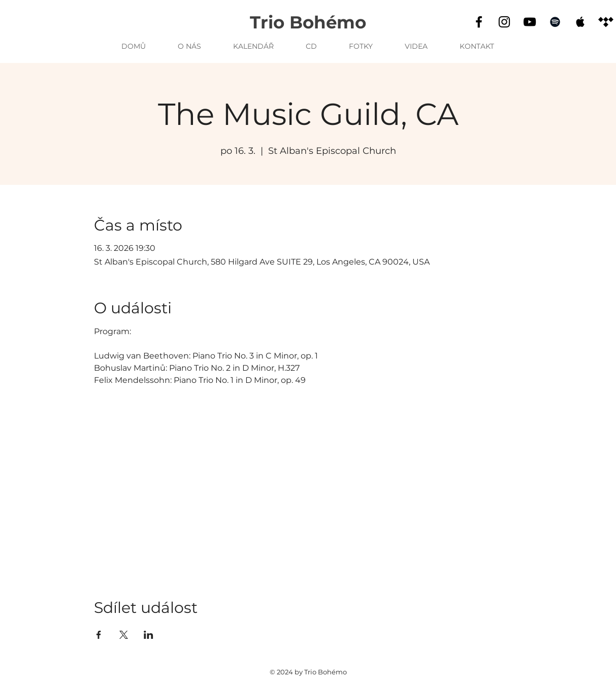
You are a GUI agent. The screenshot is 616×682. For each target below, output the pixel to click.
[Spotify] (555, 22)
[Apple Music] (580, 22)
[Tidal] (606, 22)
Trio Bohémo (308, 22)
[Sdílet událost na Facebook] (99, 635)
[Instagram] (504, 22)
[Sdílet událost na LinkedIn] (149, 635)
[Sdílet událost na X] (124, 635)
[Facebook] (479, 22)
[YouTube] (530, 22)
